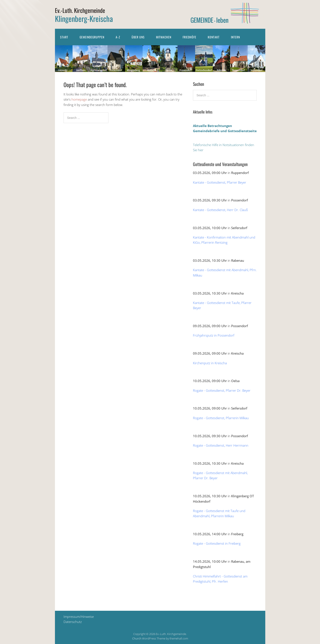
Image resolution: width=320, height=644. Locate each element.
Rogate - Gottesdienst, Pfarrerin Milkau (221, 418)
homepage (79, 99)
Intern (235, 37)
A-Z (118, 37)
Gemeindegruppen (92, 37)
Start (64, 37)
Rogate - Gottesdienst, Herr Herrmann (221, 445)
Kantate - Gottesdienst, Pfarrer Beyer (220, 182)
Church (137, 638)
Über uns (138, 37)
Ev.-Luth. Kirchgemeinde (80, 10)
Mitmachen (164, 37)
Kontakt (214, 37)
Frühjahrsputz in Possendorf (214, 335)
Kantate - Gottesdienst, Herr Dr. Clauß (220, 210)
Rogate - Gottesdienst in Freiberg (217, 543)
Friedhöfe (190, 37)
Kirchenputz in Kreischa (210, 363)
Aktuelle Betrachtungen (212, 126)
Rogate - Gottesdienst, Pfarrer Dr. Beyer (222, 390)
